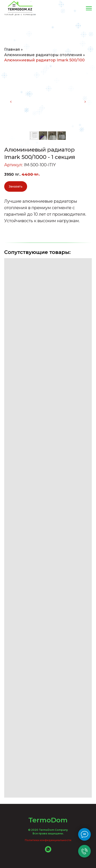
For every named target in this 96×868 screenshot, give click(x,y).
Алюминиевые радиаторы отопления (43, 55)
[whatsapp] (48, 851)
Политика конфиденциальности (48, 840)
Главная (12, 50)
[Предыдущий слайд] (11, 102)
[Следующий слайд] (85, 102)
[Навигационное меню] (89, 8)
